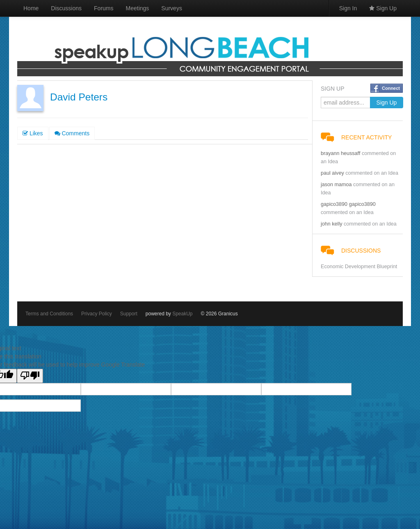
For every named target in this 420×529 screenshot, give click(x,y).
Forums (104, 8)
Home (31, 8)
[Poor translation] (30, 376)
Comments (72, 133)
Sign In (348, 8)
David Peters (79, 97)
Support (129, 314)
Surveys (172, 8)
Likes (33, 133)
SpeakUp (182, 314)
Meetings (138, 8)
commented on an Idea (372, 173)
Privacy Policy (97, 314)
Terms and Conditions (49, 314)
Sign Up (383, 8)
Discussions (66, 8)
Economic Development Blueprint (359, 267)
